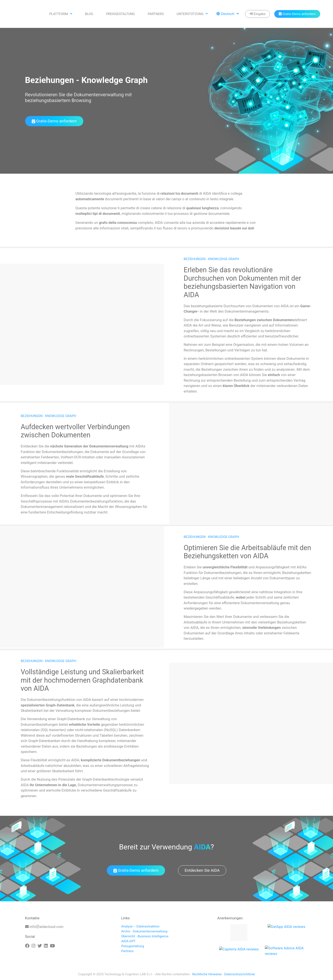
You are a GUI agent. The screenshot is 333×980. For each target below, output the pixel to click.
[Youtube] (52, 946)
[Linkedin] (46, 946)
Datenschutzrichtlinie (239, 974)
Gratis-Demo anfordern (54, 121)
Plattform (61, 14)
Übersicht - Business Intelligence (145, 936)
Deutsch (228, 14)
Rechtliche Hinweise (207, 974)
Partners (156, 14)
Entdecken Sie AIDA (202, 870)
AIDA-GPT (128, 941)
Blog (89, 14)
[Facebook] (27, 946)
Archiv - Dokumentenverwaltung (144, 931)
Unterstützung (192, 14)
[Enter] (258, 14)
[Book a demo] (297, 14)
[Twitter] (40, 946)
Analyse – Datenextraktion (140, 926)
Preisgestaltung (121, 14)
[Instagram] (33, 946)
